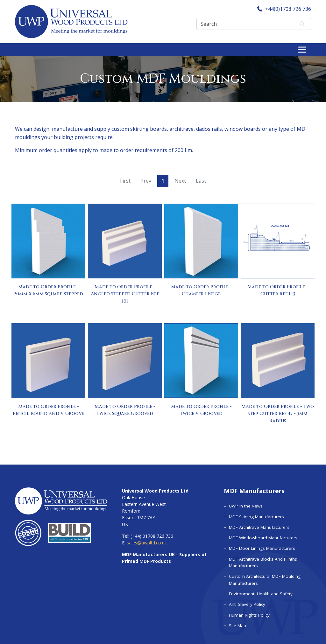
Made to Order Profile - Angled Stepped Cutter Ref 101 (125, 294)
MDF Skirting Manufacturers (256, 516)
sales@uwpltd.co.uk (147, 543)
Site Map (237, 624)
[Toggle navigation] (302, 50)
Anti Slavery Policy (246, 603)
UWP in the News (245, 506)
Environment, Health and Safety (260, 592)
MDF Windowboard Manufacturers (262, 537)
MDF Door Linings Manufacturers (261, 548)
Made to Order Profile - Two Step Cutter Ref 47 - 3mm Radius (278, 414)
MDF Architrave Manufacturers (258, 527)
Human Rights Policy (248, 613)
